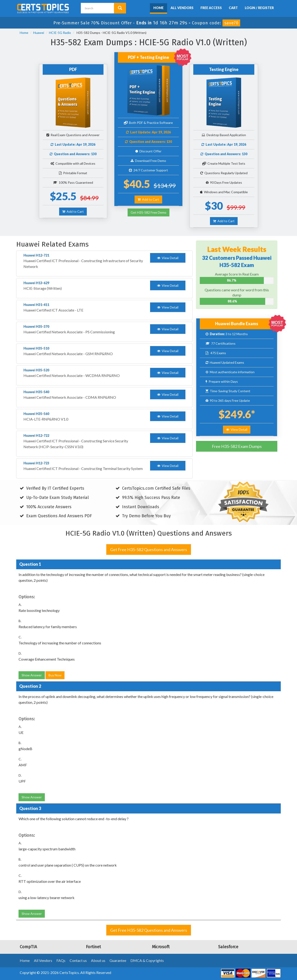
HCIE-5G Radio (60, 33)
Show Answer (32, 675)
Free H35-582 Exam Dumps (237, 446)
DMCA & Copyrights (147, 960)
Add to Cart (73, 211)
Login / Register (259, 8)
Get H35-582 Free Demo (148, 212)
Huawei (39, 33)
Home (158, 8)
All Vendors (182, 8)
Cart (233, 8)
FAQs (61, 960)
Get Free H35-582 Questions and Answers (149, 549)
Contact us (78, 960)
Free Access (211, 8)
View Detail (237, 429)
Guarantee (118, 960)
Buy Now (55, 675)
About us (98, 960)
